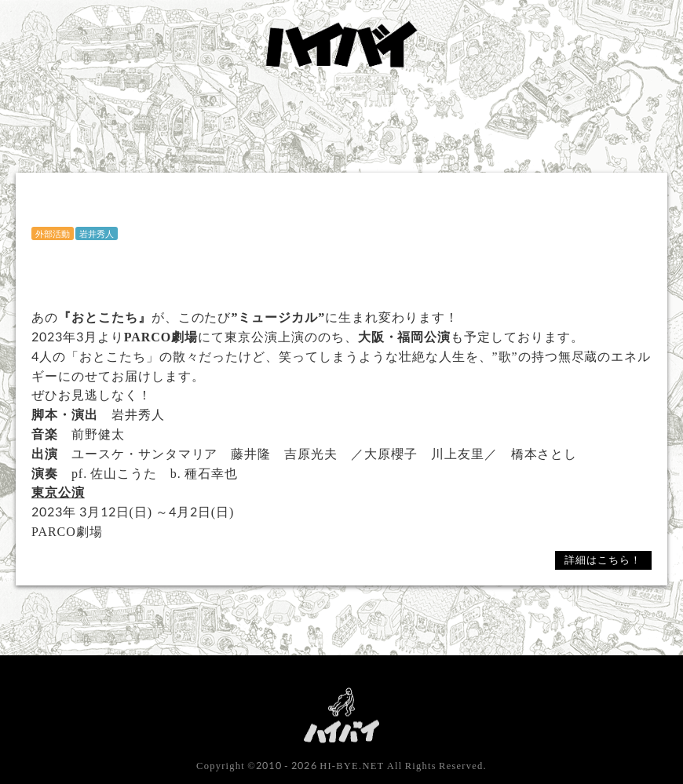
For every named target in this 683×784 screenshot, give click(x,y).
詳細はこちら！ (603, 560)
